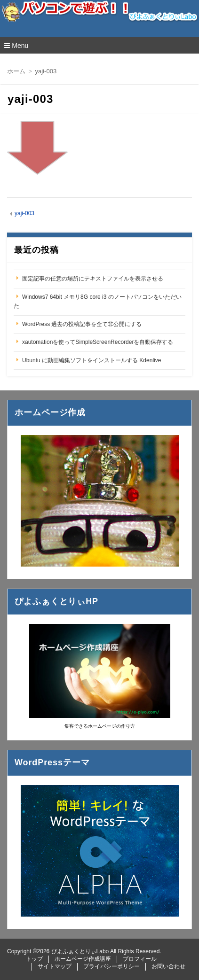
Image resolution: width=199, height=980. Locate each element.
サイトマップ (55, 966)
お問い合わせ (168, 966)
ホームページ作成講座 (83, 959)
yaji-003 (24, 213)
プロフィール (140, 959)
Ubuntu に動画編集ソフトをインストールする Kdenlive (92, 360)
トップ (34, 959)
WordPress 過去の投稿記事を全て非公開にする (82, 324)
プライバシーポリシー (111, 966)
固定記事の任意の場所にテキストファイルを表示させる (93, 279)
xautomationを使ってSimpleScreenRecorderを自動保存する (98, 342)
